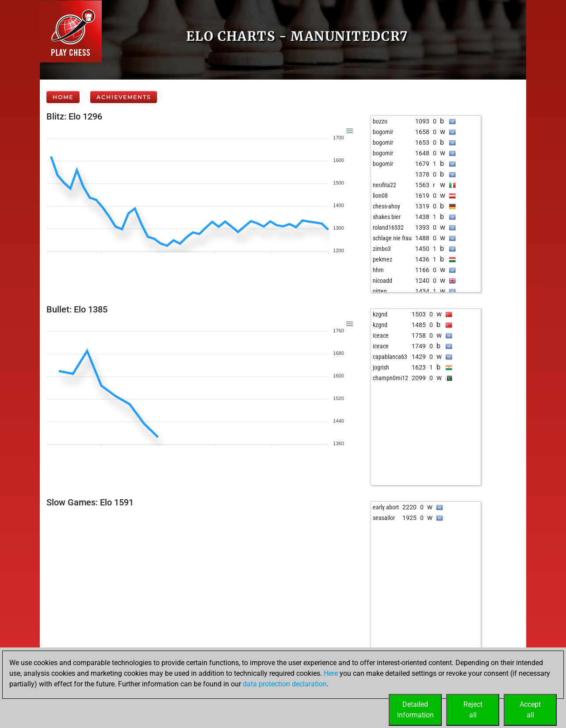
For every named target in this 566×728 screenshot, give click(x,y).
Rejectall (473, 710)
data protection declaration (285, 684)
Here (331, 673)
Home (63, 97)
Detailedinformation (415, 710)
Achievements (124, 97)
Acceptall (530, 710)
